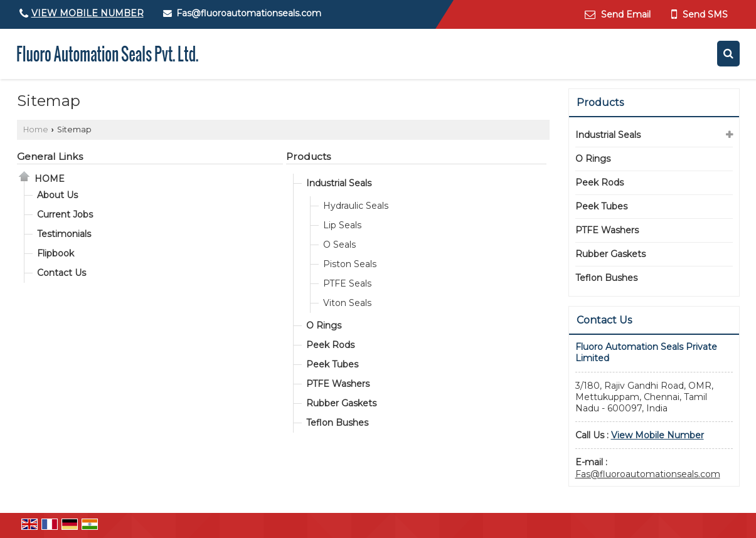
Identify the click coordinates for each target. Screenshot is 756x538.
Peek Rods (330, 345)
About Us (57, 195)
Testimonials (64, 234)
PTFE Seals (347, 283)
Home (36, 129)
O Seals (339, 245)
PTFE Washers (338, 384)
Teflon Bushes (337, 423)
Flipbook (56, 253)
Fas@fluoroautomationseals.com (249, 13)
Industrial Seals (339, 183)
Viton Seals (347, 303)
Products (308, 156)
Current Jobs (65, 214)
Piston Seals (350, 264)
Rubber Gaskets (341, 403)
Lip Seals (342, 225)
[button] (88, 13)
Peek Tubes (332, 364)
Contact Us (61, 273)
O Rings (324, 325)
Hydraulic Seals (356, 206)
